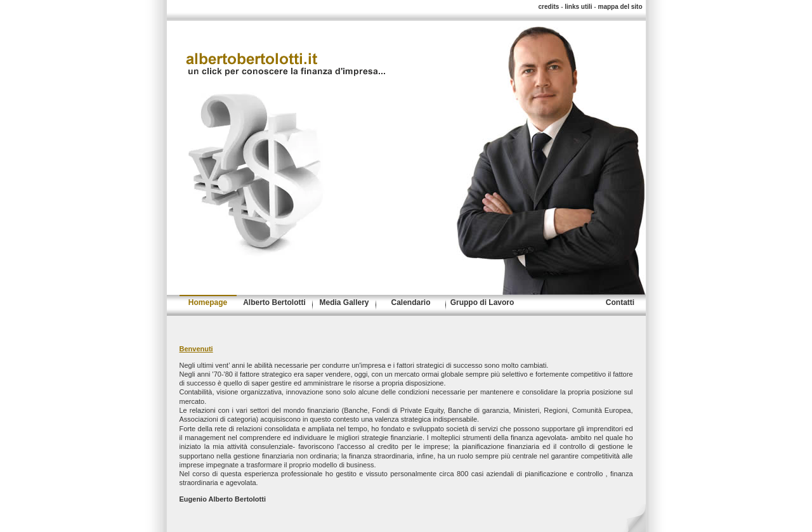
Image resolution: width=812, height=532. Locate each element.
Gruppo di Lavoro (482, 302)
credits (549, 7)
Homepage (208, 302)
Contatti (620, 302)
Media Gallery (344, 302)
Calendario (410, 302)
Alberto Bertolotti (274, 302)
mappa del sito (620, 7)
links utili (578, 7)
